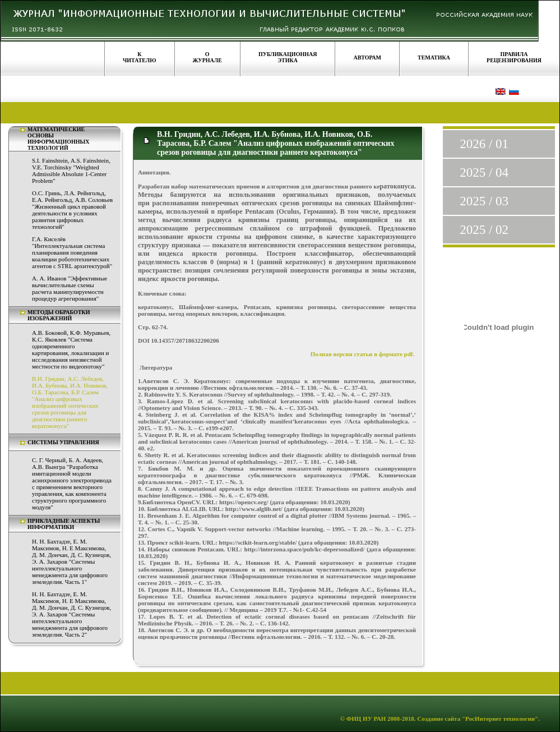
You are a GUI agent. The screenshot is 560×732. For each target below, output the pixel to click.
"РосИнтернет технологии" (499, 719)
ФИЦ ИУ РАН (366, 719)
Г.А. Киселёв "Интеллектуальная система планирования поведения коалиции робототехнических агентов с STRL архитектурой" (72, 252)
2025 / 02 (484, 230)
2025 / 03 (484, 201)
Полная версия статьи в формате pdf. (363, 354)
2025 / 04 (484, 172)
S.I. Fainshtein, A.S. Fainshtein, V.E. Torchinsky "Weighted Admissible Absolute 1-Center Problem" (71, 171)
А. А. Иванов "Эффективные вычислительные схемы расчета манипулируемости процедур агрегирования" (70, 288)
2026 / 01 (484, 144)
